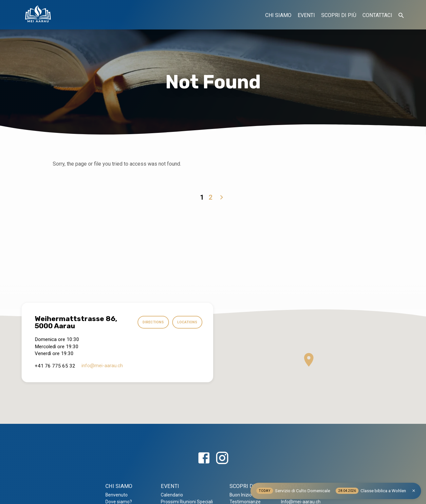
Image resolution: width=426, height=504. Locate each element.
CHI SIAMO (278, 15)
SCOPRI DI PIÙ (339, 15)
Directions (150, 322)
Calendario (172, 495)
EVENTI (306, 15)
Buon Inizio (241, 495)
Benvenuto (117, 495)
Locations (187, 322)
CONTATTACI (377, 15)
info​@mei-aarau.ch (102, 366)
